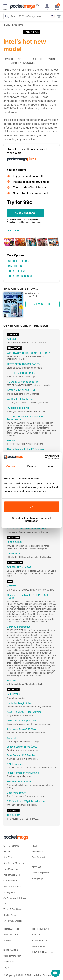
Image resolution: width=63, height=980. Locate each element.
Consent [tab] (11, 466)
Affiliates (7, 940)
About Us (36, 935)
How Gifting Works (40, 873)
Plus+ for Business (12, 887)
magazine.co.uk (39, 946)
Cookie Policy (10, 915)
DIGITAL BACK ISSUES (19, 276)
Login (6, 968)
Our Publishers (10, 881)
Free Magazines (11, 869)
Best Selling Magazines (14, 863)
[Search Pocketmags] (7, 17)
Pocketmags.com (40, 940)
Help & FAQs (37, 851)
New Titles (8, 857)
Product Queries (11, 935)
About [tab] (52, 466)
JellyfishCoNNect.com (42, 952)
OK (32, 507)
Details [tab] (32, 466)
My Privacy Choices (13, 921)
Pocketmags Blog (12, 875)
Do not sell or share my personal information (32, 519)
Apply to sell (9, 962)
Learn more (13, 230)
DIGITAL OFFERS (16, 271)
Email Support (38, 857)
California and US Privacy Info (15, 901)
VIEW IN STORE (43, 304)
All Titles (7, 851)
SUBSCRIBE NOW (25, 213)
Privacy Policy (10, 892)
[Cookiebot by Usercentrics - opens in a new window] (45, 457)
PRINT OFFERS (15, 266)
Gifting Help (37, 879)
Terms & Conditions (13, 909)
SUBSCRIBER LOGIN (18, 261)
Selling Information (12, 956)
